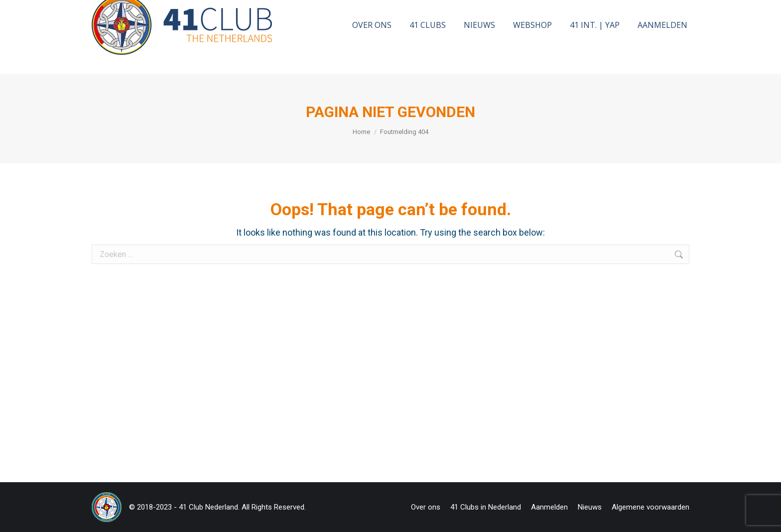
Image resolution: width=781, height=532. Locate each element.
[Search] (601, 12)
